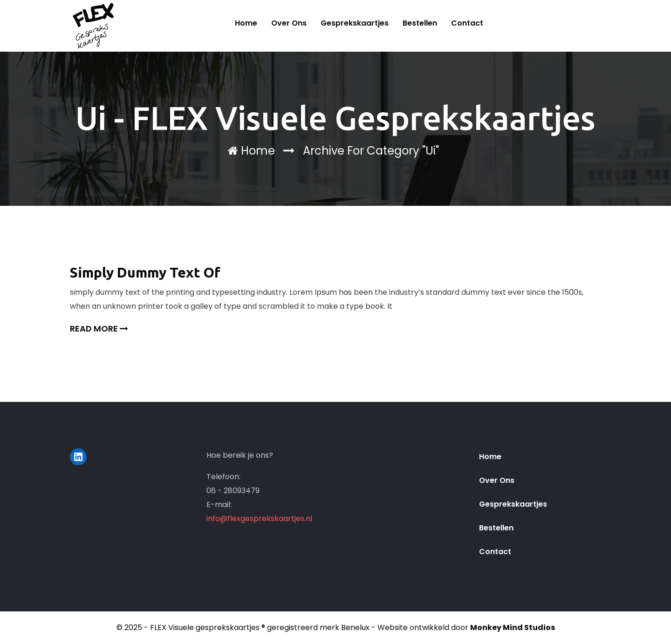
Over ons (289, 23)
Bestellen (420, 23)
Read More (99, 329)
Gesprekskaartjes (355, 23)
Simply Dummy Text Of (145, 272)
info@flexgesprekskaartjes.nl (259, 519)
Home (246, 23)
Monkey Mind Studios (513, 627)
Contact (467, 23)
